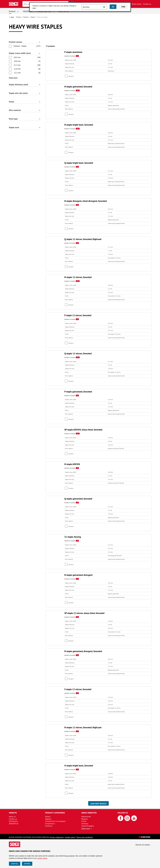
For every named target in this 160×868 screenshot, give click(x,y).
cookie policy (42, 858)
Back (13, 17)
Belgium (85, 819)
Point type (13, 119)
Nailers (48, 817)
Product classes (16, 42)
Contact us (147, 4)
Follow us (123, 813)
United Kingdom (88, 826)
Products (12, 11)
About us (12, 817)
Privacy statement (57, 837)
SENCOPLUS (28, 11)
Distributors (13, 821)
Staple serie (14, 128)
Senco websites (89, 813)
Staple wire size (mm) (18, 93)
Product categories (55, 813)
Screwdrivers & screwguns (55, 821)
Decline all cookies (143, 845)
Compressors (50, 824)
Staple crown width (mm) (20, 53)
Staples (33, 17)
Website (13, 813)
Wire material (15, 110)
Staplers (48, 819)
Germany (85, 824)
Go (113, 7)
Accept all (15, 864)
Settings (27, 864)
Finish (12, 102)
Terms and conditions (85, 837)
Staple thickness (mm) (19, 85)
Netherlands (86, 817)
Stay (123, 7)
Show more (13, 78)
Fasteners (26, 17)
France (84, 821)
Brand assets (137, 4)
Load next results (98, 804)
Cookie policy (70, 837)
